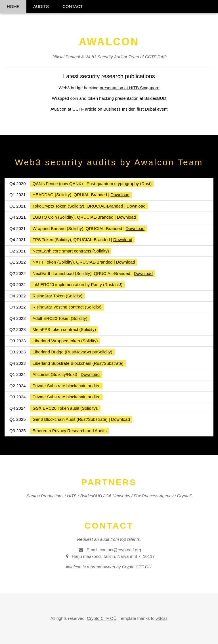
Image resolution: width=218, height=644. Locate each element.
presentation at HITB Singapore (129, 88)
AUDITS (41, 6)
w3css (161, 618)
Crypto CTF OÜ (102, 618)
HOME (13, 6)
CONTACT (73, 6)
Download (120, 195)
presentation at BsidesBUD (141, 98)
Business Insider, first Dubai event (135, 109)
